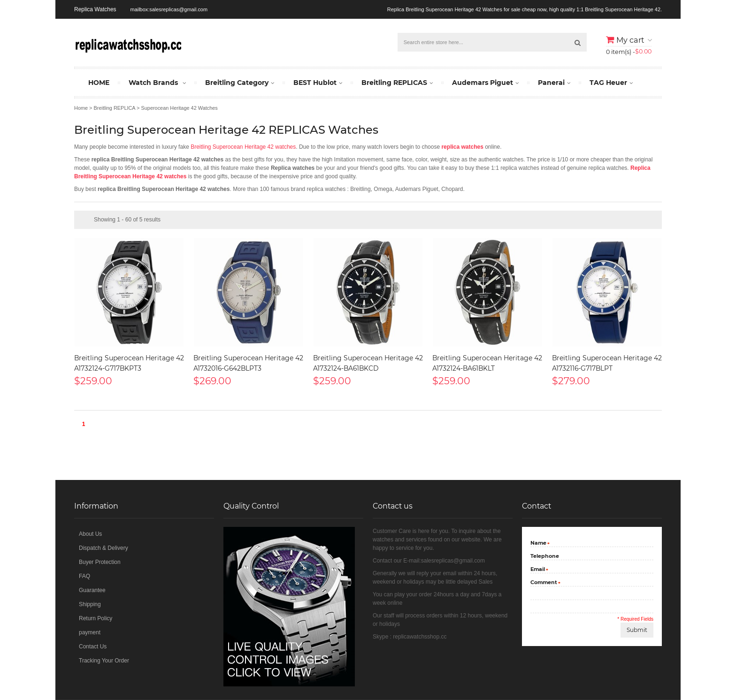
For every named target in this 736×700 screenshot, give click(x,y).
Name (538, 544)
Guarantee (92, 590)
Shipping (90, 604)
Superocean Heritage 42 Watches (179, 108)
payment (90, 632)
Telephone (545, 556)
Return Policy (96, 618)
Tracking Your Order (104, 661)
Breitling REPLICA (115, 108)
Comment (544, 583)
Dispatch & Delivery (103, 548)
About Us (90, 534)
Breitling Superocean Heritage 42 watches (243, 147)
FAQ (84, 576)
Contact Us (93, 647)
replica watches (462, 147)
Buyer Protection (100, 562)
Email (538, 570)
